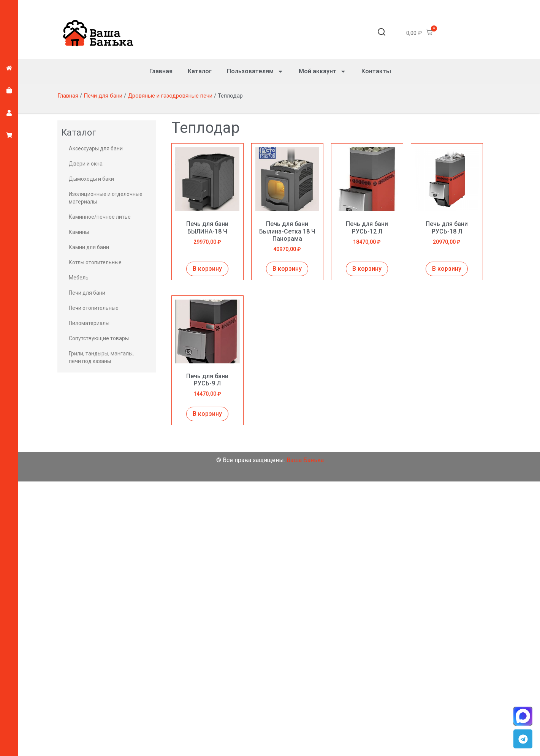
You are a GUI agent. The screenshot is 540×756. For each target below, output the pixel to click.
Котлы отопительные (95, 262)
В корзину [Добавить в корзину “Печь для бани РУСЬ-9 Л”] (207, 414)
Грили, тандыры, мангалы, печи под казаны (101, 357)
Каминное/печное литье (100, 217)
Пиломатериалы (89, 323)
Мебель (79, 278)
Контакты (376, 71)
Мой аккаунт (322, 71)
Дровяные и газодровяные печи (170, 96)
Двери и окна (86, 164)
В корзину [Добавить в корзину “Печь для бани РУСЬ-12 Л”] (367, 269)
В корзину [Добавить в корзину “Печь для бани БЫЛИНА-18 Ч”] (207, 269)
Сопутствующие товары (99, 338)
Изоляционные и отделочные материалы (106, 198)
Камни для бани (89, 247)
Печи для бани (103, 96)
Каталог (200, 71)
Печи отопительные (94, 308)
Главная (161, 71)
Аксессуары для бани (96, 148)
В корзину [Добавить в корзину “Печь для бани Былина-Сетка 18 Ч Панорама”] (287, 269)
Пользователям (255, 71)
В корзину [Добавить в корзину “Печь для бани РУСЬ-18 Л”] (447, 269)
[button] (382, 33)
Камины (79, 232)
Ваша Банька (305, 460)
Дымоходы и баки (91, 179)
